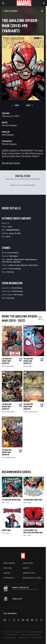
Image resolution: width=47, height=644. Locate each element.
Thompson (26, 412)
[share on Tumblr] (18, 621)
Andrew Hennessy (31, 259)
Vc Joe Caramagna (15, 268)
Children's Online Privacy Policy (31, 635)
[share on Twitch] (37, 621)
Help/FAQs (8, 568)
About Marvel (9, 563)
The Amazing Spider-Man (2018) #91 (28, 407)
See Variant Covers (11, 163)
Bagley (8, 366)
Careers (7, 573)
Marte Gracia (18, 295)
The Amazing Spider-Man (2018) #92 (7, 407)
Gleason (4, 457)
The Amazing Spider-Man (11, 500)
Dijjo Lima (24, 265)
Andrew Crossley (14, 265)
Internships (9, 578)
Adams (12, 366)
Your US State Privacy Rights (34, 632)
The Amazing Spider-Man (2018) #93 (7, 361)
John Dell (10, 259)
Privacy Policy (18, 632)
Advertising (28, 563)
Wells (4, 366)
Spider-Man (6, 530)
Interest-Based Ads (24, 638)
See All (41, 318)
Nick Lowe (11, 272)
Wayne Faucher (19, 259)
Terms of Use (7, 632)
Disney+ (26, 568)
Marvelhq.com (29, 573)
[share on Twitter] (9, 621)
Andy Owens (17, 262)
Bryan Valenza (33, 265)
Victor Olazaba (7, 262)
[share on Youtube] (23, 621)
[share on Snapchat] (27, 621)
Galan (32, 412)
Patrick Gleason (9, 125)
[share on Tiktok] (41, 621)
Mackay (25, 366)
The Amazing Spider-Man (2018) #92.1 (28, 361)
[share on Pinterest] (32, 621)
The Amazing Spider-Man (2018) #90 (7, 452)
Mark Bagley (8, 135)
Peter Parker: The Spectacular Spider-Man (33, 531)
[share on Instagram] (14, 621)
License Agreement (10, 638)
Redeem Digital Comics (32, 578)
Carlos (9, 412)
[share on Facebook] (5, 621)
